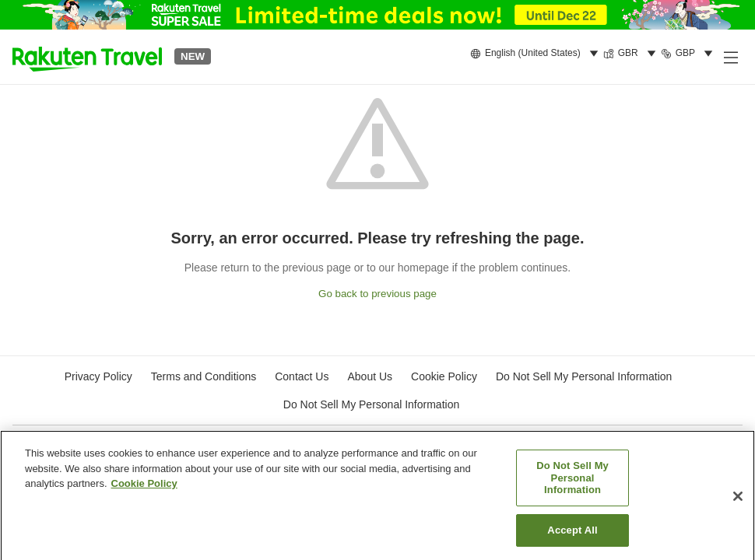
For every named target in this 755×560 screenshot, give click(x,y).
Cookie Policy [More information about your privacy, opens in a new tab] (144, 487)
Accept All (572, 534)
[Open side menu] (730, 57)
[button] (87, 57)
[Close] (738, 499)
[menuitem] (537, 54)
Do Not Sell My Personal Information (371, 404)
